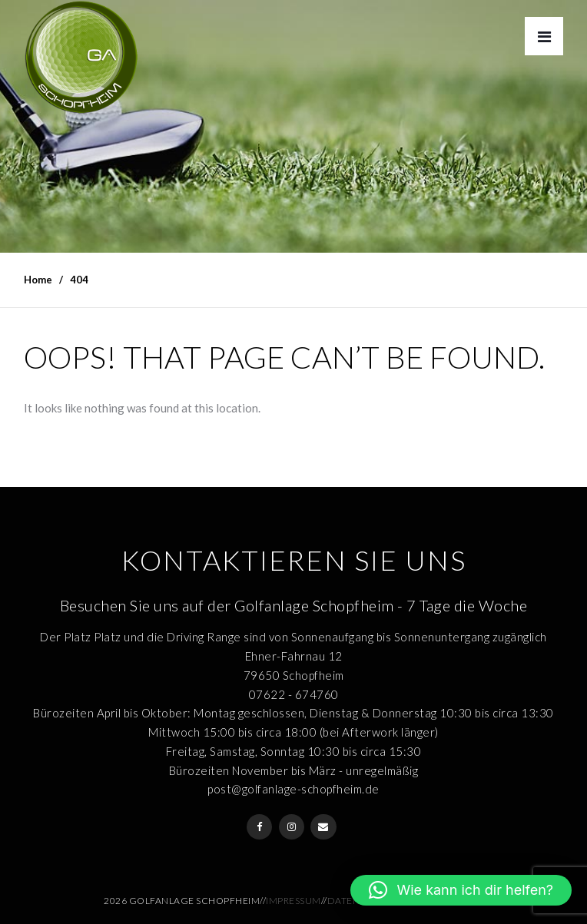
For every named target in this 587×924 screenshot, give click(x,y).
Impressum (293, 901)
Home (38, 280)
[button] (461, 890)
